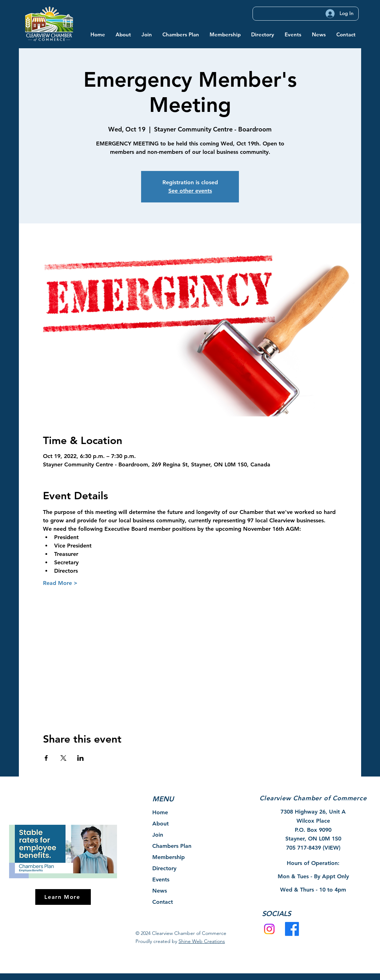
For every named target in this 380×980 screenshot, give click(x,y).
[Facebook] (292, 929)
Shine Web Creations (202, 941)
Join (158, 835)
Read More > (60, 583)
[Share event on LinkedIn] (81, 758)
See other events (190, 191)
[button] (123, 35)
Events (161, 879)
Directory (164, 868)
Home (160, 812)
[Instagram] (269, 929)
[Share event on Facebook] (46, 758)
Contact (163, 902)
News (160, 891)
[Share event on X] (63, 758)
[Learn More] (63, 897)
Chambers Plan (172, 846)
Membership (169, 857)
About (160, 824)
